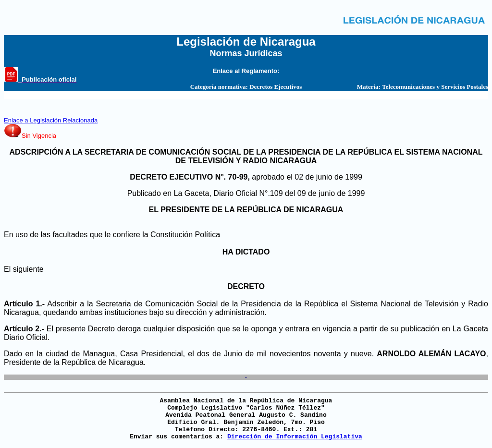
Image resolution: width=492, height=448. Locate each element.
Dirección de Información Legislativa (295, 437)
